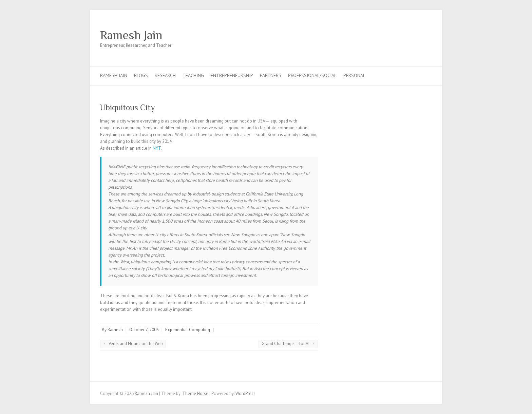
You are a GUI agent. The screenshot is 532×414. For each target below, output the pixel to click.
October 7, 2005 (144, 330)
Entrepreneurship (232, 75)
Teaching (193, 75)
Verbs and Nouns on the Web (133, 344)
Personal (354, 75)
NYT (157, 148)
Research (165, 75)
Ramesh (115, 330)
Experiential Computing (188, 330)
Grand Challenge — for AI (288, 344)
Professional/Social (312, 75)
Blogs (141, 75)
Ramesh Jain (131, 35)
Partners (271, 75)
